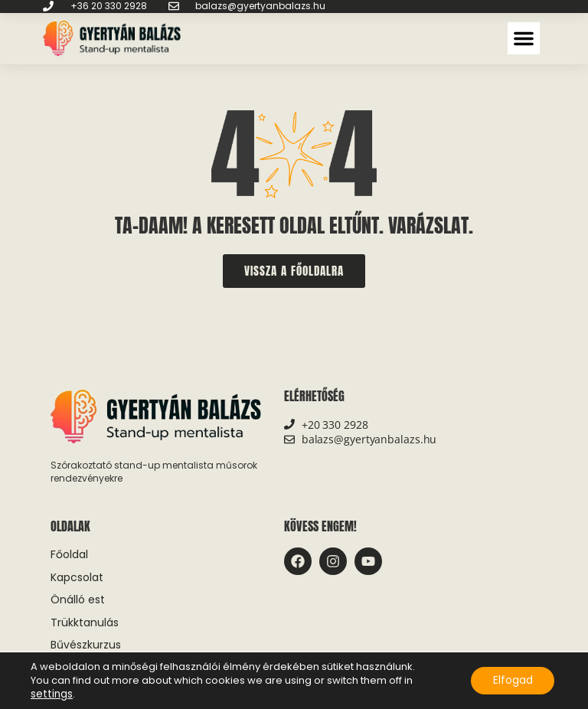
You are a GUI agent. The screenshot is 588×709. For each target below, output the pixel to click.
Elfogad (511, 681)
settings (50, 694)
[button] (524, 38)
